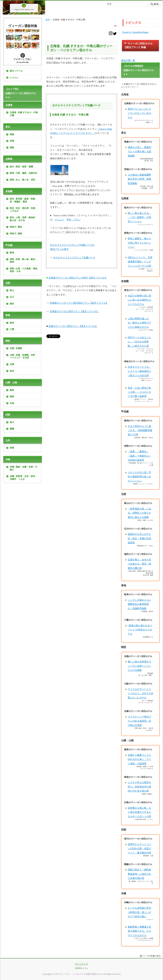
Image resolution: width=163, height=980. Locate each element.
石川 (12, 297)
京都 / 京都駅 (16, 348)
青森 (12, 134)
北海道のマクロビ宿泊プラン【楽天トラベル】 (74, 311)
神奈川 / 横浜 (16, 227)
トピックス (133, 23)
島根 (12, 397)
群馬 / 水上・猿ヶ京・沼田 (22, 180)
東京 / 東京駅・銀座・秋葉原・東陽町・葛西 (22, 200)
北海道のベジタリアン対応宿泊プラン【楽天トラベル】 (79, 303)
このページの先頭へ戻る (150, 956)
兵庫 (12, 364)
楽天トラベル (16, 71)
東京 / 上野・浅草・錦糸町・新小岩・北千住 (23, 219)
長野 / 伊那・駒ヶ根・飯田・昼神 (23, 261)
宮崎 (12, 448)
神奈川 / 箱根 (16, 234)
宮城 (12, 141)
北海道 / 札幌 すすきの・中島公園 (24, 114)
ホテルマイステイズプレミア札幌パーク (74, 258)
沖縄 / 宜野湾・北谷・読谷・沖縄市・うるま (23, 478)
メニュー (59, 220)
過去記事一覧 (128, 60)
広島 (12, 403)
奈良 (12, 371)
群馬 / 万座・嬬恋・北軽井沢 (23, 173)
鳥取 (12, 390)
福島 (12, 148)
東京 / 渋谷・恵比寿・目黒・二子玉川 (23, 210)
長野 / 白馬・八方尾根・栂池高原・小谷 (23, 270)
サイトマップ (81, 964)
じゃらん (14, 78)
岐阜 (12, 323)
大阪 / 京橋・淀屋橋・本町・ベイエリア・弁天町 (23, 356)
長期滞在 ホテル (82, 968)
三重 (12, 329)
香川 (12, 422)
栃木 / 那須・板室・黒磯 (21, 167)
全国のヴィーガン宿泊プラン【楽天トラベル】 (73, 326)
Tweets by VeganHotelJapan (135, 32)
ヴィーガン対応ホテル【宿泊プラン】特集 (138, 45)
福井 (12, 304)
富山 (12, 290)
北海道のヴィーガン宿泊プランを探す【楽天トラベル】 (78, 278)
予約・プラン (73, 220)
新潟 (12, 253)
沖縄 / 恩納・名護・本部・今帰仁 (23, 468)
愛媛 (12, 429)
